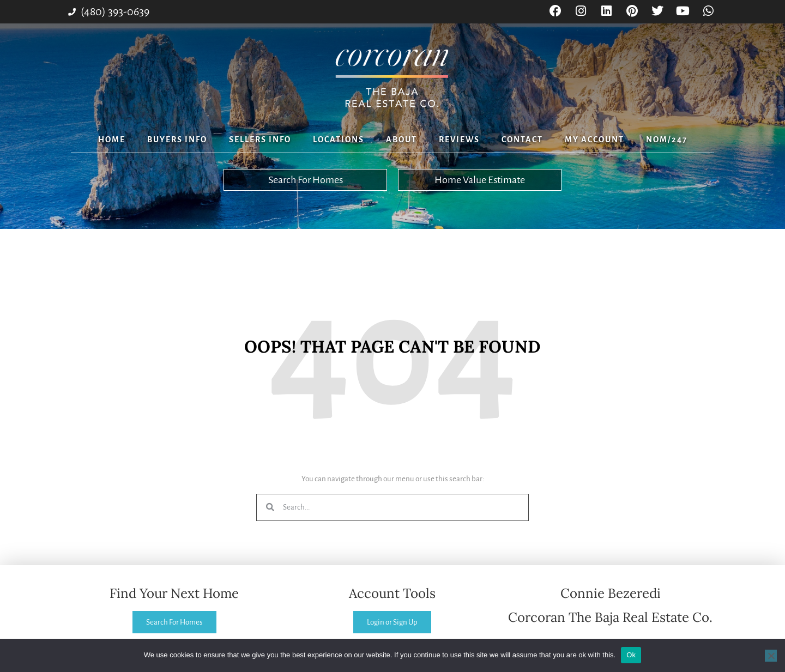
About (401, 140)
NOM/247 (667, 140)
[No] (771, 656)
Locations (339, 140)
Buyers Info (177, 140)
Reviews (459, 140)
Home (112, 140)
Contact (522, 140)
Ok (631, 655)
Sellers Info (260, 140)
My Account (594, 140)
